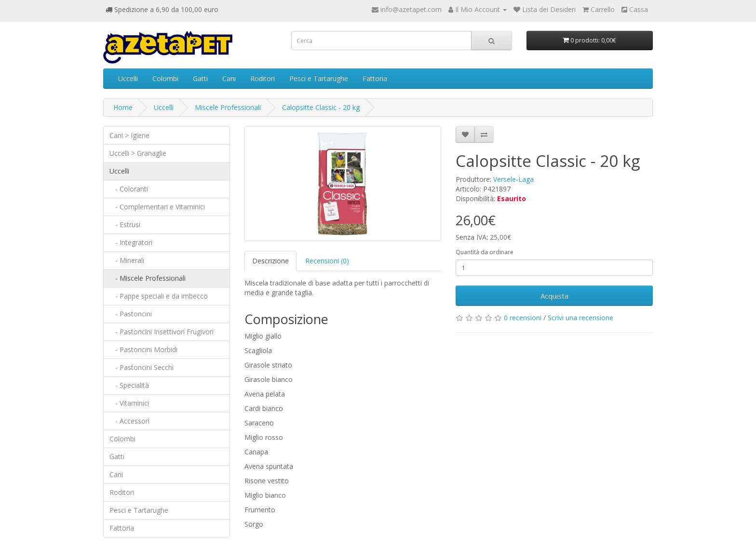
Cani (229, 78)
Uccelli (128, 78)
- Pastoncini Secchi (142, 367)
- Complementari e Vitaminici (157, 207)
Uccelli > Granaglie (138, 153)
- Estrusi (125, 225)
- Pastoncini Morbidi (143, 349)
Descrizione (270, 261)
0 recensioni (523, 318)
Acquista (554, 296)
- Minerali (127, 260)
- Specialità (129, 385)
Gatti (200, 78)
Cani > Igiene (129, 135)
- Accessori (129, 421)
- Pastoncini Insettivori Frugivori (162, 332)
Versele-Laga (513, 179)
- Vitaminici (129, 403)
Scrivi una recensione (580, 318)
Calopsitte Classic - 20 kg (321, 107)
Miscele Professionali (228, 107)
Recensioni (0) (327, 261)
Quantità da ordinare (485, 252)
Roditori (263, 78)
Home (123, 107)
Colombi (165, 78)
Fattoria (375, 78)
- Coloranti (129, 189)
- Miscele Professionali (148, 278)
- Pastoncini (131, 314)
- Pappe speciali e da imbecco (159, 296)
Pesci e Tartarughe (319, 78)
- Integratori (131, 242)
